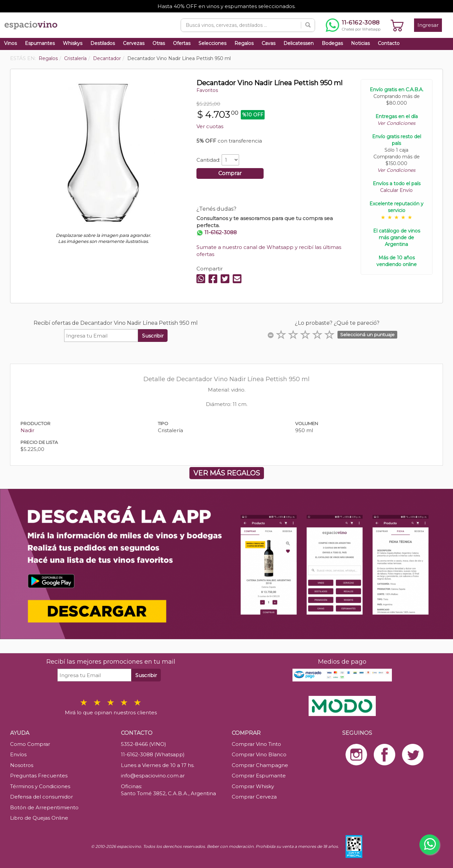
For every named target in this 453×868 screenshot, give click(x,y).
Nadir (27, 430)
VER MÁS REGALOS (227, 473)
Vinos (10, 43)
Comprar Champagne (260, 765)
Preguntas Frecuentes (39, 776)
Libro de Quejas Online (39, 818)
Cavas (268, 43)
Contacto (389, 43)
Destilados (103, 43)
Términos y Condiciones (40, 786)
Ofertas (182, 43)
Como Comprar (30, 744)
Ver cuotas (210, 126)
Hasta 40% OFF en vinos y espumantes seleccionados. (227, 6)
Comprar (230, 173)
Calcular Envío (396, 190)
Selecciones (212, 43)
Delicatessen (299, 43)
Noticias (360, 43)
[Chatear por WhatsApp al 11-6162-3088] (353, 25)
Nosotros (22, 765)
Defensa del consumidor (41, 797)
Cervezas (134, 43)
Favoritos (207, 90)
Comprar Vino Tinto (256, 744)
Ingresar (428, 25)
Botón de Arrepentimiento (44, 807)
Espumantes (40, 43)
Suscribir (153, 336)
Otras (159, 43)
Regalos (244, 43)
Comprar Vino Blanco (259, 754)
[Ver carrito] (397, 25)
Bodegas (332, 43)
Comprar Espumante (259, 776)
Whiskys (73, 43)
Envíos (18, 754)
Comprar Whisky (253, 786)
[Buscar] (308, 25)
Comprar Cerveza (254, 797)
